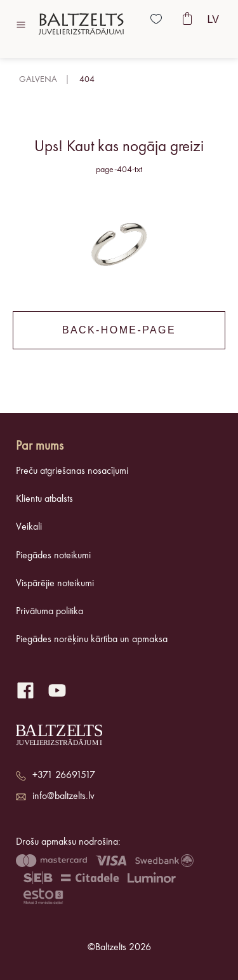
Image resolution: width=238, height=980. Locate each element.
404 (87, 79)
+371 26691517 (64, 775)
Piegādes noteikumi (53, 556)
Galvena (38, 79)
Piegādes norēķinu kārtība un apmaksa (92, 640)
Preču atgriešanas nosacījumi (72, 471)
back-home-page (119, 330)
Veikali (29, 527)
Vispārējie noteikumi (55, 584)
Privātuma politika (50, 612)
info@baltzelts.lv (63, 796)
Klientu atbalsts (44, 499)
